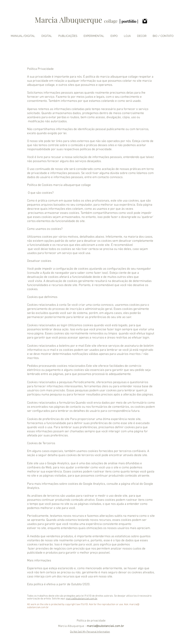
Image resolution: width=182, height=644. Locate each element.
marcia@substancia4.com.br (82, 599)
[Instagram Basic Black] (145, 21)
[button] (114, 36)
